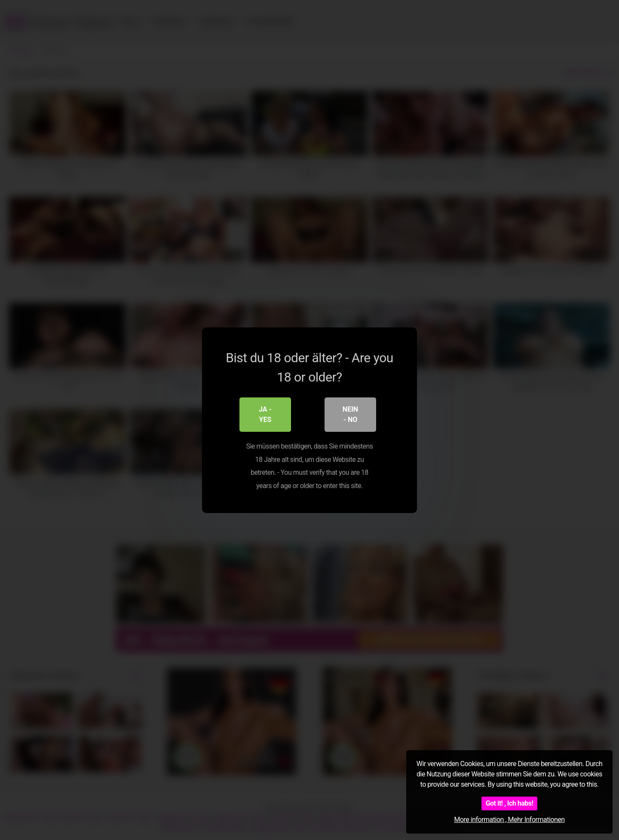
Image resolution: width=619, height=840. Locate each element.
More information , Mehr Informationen (509, 820)
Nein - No (350, 414)
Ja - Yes (265, 414)
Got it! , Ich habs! (510, 803)
